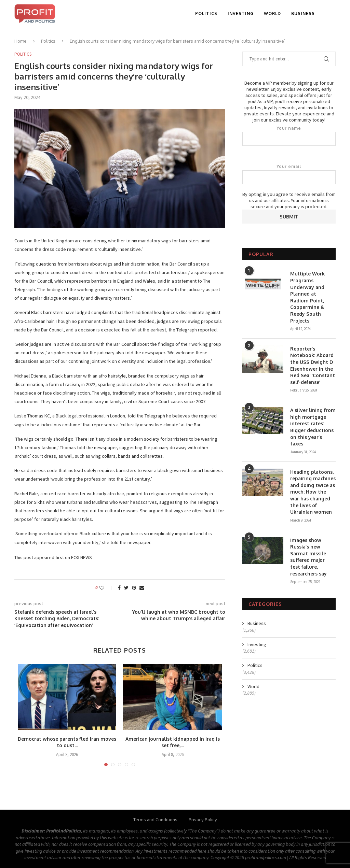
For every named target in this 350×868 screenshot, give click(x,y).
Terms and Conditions (155, 820)
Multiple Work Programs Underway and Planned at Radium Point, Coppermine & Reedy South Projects (307, 297)
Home (21, 41)
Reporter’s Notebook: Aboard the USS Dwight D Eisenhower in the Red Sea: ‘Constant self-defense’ (313, 365)
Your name (289, 136)
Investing (241, 13)
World (272, 13)
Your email (289, 174)
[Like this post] (106, 588)
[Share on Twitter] (126, 588)
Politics (206, 13)
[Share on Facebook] (119, 588)
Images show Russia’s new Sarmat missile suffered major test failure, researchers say (308, 557)
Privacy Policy (203, 820)
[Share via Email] (142, 588)
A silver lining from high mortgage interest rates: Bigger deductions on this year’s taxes (313, 427)
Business (303, 13)
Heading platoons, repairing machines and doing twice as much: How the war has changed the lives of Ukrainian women (313, 492)
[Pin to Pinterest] (134, 588)
